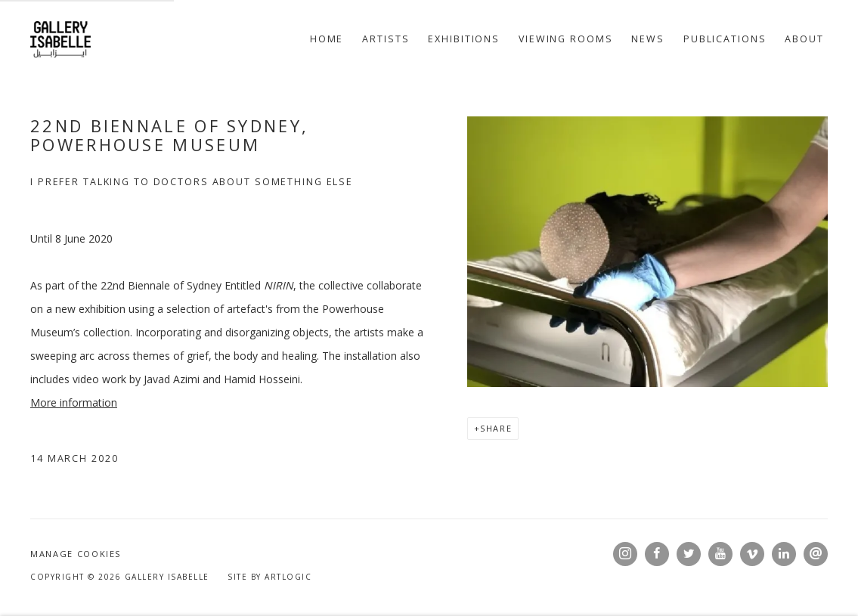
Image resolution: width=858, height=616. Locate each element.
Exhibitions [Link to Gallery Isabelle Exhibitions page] (464, 39)
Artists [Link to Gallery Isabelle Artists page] (386, 39)
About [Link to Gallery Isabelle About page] (804, 39)
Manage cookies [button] (76, 554)
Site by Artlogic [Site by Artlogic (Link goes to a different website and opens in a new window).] (269, 577)
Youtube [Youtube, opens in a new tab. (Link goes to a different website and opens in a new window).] (720, 554)
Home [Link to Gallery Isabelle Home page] (327, 39)
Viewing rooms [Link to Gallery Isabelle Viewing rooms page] (565, 39)
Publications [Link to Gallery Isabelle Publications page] (725, 39)
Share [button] (496, 428)
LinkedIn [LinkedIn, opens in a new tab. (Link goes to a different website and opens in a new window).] (784, 554)
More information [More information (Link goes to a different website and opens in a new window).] (74, 402)
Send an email (816, 554)
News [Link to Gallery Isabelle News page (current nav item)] (648, 39)
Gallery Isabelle (60, 39)
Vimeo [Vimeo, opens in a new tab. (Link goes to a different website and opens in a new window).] (752, 554)
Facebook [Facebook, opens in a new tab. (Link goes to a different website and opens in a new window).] (657, 554)
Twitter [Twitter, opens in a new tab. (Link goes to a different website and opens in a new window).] (689, 554)
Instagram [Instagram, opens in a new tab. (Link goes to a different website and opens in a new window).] (625, 554)
